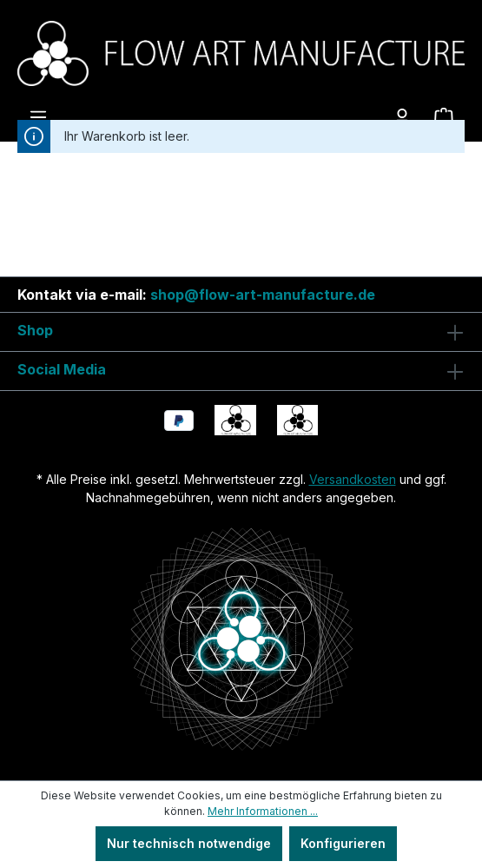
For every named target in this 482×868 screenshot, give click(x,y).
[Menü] (38, 117)
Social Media (62, 369)
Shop (35, 330)
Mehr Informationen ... (263, 811)
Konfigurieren (343, 843)
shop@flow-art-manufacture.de (263, 295)
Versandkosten (353, 479)
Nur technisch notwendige (189, 843)
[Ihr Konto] (402, 117)
